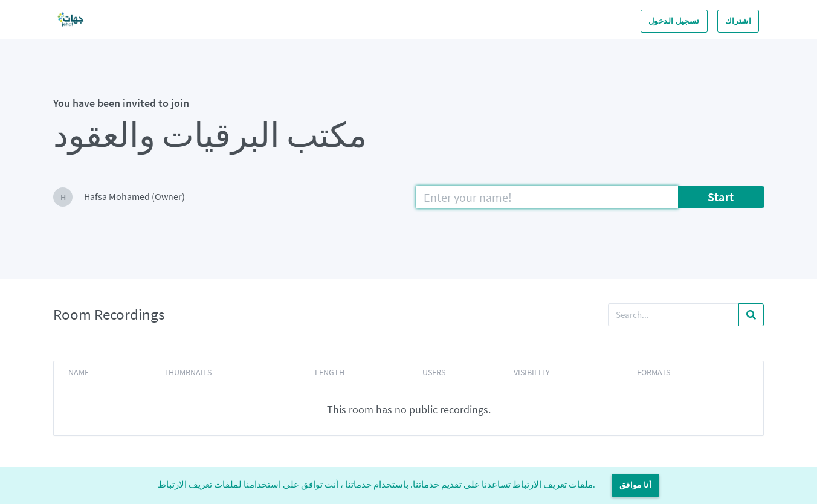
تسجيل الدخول (674, 21)
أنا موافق (636, 485)
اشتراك (738, 21)
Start (721, 197)
